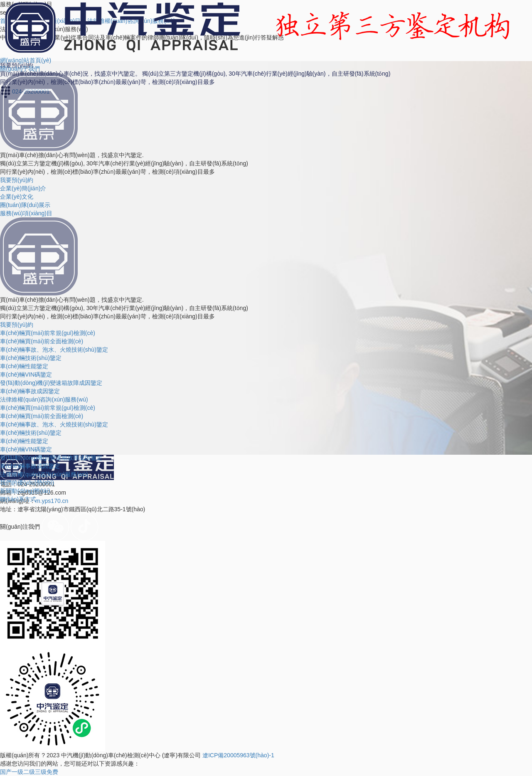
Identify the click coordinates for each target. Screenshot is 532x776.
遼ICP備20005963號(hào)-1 (238, 755)
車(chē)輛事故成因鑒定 (30, 391)
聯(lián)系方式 (18, 499)
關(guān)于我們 (20, 69)
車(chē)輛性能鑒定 (24, 366)
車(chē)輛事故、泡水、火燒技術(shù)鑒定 (54, 424)
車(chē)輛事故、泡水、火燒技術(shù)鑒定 (54, 350)
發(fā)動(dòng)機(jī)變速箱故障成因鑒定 (51, 383)
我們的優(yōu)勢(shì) (27, 483)
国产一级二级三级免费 (29, 772)
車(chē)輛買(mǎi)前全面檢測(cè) (42, 341)
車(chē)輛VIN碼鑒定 (26, 374)
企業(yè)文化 (17, 197)
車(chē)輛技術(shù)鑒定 (31, 358)
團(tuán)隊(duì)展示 (25, 205)
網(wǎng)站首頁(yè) (26, 60)
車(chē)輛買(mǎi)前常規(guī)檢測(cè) (48, 333)
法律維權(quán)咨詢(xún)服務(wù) (44, 399)
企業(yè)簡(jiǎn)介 (23, 188)
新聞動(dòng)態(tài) (25, 491)
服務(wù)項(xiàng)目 (26, 213)
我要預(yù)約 (17, 180)
